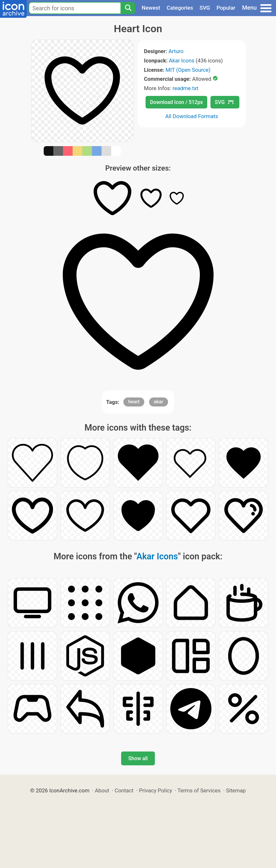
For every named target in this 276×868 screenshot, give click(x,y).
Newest (151, 8)
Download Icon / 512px (176, 102)
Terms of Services (199, 790)
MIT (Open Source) (188, 70)
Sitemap (236, 790)
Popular (226, 8)
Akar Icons (182, 61)
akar (159, 402)
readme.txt (185, 88)
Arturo (176, 51)
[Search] (128, 8)
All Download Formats (192, 116)
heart (134, 402)
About (102, 790)
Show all (138, 758)
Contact (124, 790)
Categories (180, 8)
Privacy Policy (155, 790)
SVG (205, 8)
